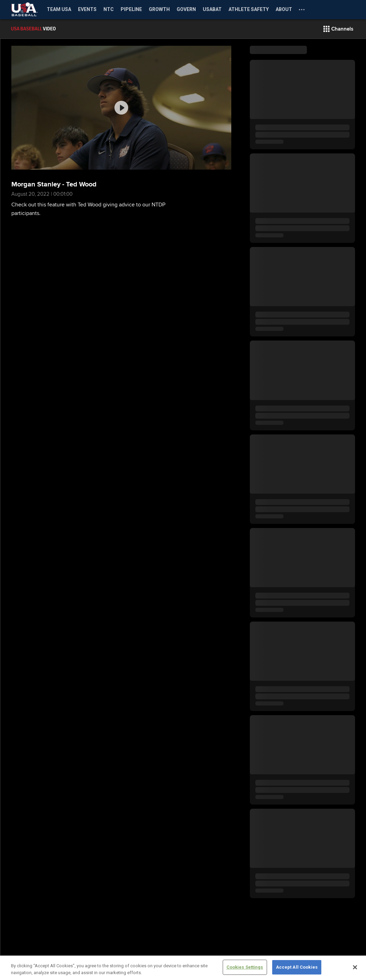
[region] (183, 968)
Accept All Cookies (297, 967)
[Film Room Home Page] (48, 29)
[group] (121, 108)
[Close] (355, 967)
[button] (338, 29)
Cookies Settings (245, 967)
